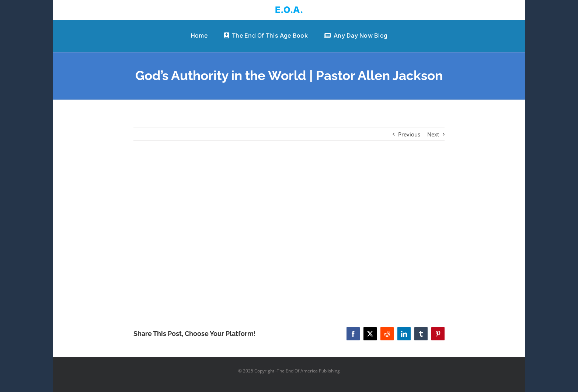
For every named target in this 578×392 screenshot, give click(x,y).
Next (433, 134)
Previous (409, 134)
